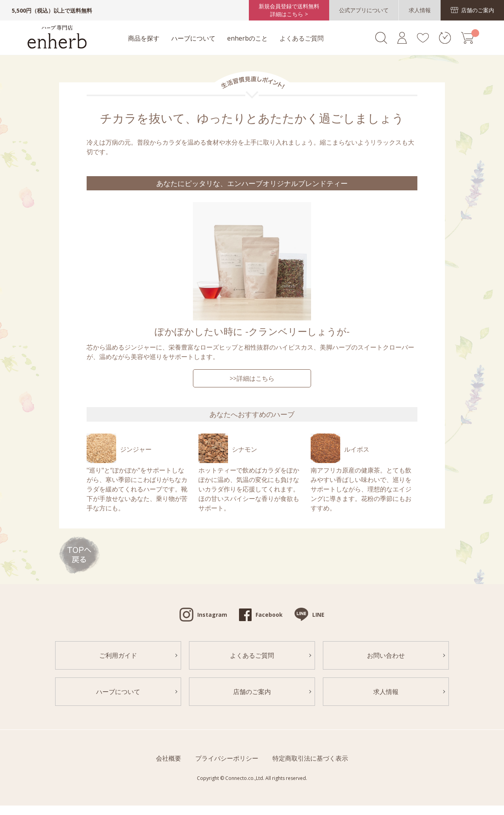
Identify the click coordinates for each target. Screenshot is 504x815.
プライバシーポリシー (227, 758)
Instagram (212, 615)
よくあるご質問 (302, 38)
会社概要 (169, 758)
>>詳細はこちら (252, 378)
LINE (318, 615)
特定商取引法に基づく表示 (310, 758)
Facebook (269, 615)
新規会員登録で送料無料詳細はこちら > (289, 10)
